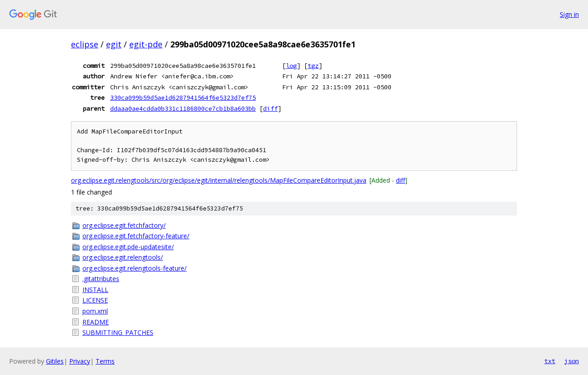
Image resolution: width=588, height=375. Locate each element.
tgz (313, 66)
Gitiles (55, 361)
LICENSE (95, 300)
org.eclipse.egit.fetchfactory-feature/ (136, 236)
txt (550, 361)
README (96, 322)
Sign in (569, 14)
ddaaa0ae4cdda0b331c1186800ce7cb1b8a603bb (183, 108)
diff (270, 108)
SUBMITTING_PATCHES (118, 332)
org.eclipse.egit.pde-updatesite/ (128, 247)
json (572, 361)
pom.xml (95, 311)
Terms (105, 361)
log (291, 66)
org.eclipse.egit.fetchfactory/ (124, 225)
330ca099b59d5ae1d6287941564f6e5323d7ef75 (183, 98)
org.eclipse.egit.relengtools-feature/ (134, 268)
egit (114, 44)
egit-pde (146, 44)
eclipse (85, 44)
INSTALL (95, 290)
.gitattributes (101, 279)
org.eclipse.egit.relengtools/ (123, 257)
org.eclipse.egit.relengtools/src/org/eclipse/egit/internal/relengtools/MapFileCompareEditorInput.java (219, 180)
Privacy (80, 361)
